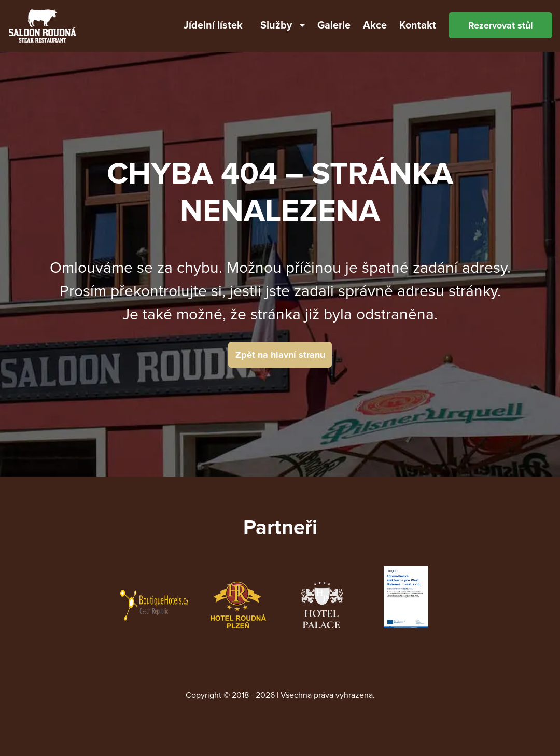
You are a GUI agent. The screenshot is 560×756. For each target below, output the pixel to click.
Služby (276, 25)
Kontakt (418, 25)
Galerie (334, 25)
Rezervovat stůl (501, 25)
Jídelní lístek (213, 25)
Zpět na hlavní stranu (280, 355)
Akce (375, 25)
